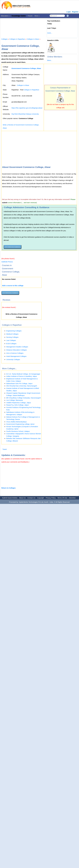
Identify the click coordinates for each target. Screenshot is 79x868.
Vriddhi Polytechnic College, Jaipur (19, 403)
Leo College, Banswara (15, 400)
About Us (22, 498)
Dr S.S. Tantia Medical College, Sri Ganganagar (23, 374)
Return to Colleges (8, 488)
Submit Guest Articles (10, 498)
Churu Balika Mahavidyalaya (16, 422)
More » (37, 16)
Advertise (72, 498)
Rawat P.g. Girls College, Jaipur (18, 405)
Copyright (41, 498)
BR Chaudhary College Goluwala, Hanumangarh (24, 398)
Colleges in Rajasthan (17, 39)
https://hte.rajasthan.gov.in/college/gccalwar (27, 108)
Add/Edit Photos (7, 262)
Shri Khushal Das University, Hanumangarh (22, 386)
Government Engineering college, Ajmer (20, 424)
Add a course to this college (13, 286)
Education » (5, 16)
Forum (30, 16)
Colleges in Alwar (33, 39)
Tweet (5, 449)
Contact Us (31, 498)
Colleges (4, 39)
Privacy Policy (51, 498)
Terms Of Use (62, 498)
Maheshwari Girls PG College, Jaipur (19, 383)
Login (69, 12)
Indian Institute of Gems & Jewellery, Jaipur (22, 376)
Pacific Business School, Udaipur (18, 431)
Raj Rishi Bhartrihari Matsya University (25, 114)
